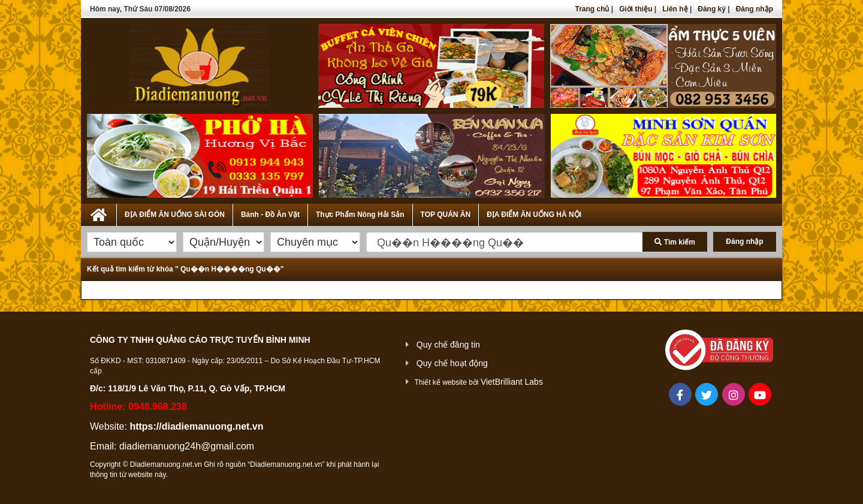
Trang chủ (592, 9)
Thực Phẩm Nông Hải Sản (360, 215)
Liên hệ (675, 9)
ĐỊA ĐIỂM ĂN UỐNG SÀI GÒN (175, 215)
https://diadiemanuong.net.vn (196, 426)
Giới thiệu (636, 9)
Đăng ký (712, 9)
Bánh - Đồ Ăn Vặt (270, 215)
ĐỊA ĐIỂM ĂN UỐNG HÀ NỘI (534, 215)
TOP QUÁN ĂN (446, 215)
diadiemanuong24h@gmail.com (187, 446)
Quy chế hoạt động (452, 363)
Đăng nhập (755, 9)
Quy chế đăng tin (448, 345)
